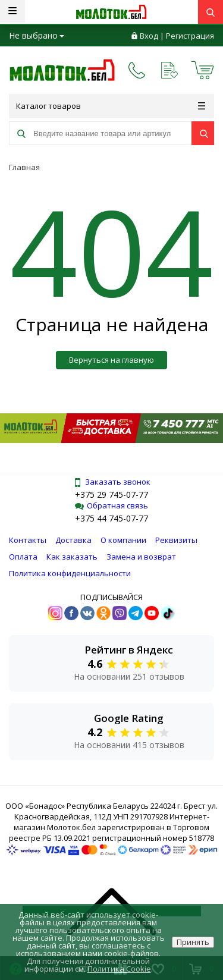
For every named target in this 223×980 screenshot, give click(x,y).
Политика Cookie (119, 969)
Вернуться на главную (111, 360)
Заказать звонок (112, 482)
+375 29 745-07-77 (111, 494)
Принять (193, 942)
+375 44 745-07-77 (111, 518)
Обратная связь (111, 505)
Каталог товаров (111, 106)
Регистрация (190, 36)
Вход (149, 36)
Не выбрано (37, 35)
